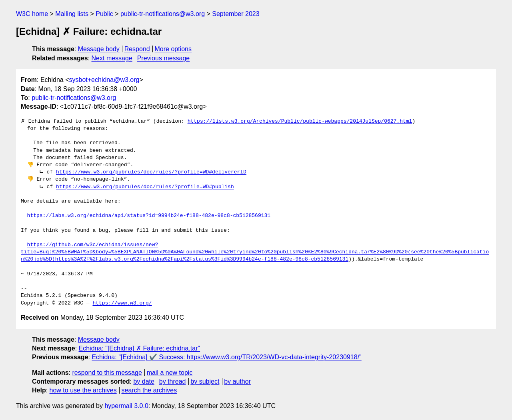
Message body (99, 49)
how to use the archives (83, 390)
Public (104, 14)
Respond (137, 49)
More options (173, 49)
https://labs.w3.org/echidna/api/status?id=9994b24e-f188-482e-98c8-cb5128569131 (149, 216)
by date (144, 381)
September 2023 (236, 14)
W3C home (32, 14)
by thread (173, 381)
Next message (112, 58)
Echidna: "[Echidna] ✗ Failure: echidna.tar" (140, 348)
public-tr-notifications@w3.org (163, 14)
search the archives (149, 390)
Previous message (164, 58)
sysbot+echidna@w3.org (104, 80)
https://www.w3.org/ (122, 303)
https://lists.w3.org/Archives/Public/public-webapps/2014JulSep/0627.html (300, 121)
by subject (205, 381)
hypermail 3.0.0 (126, 406)
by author (237, 381)
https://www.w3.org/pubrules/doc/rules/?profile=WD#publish (145, 187)
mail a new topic (170, 373)
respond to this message (107, 373)
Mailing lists (72, 14)
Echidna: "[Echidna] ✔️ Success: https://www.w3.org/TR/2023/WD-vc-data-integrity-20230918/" (226, 357)
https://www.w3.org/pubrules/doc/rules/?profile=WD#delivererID (151, 172)
